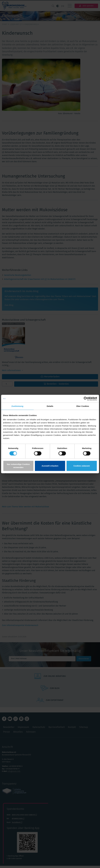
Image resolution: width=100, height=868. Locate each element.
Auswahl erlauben (50, 466)
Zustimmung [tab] (17, 406)
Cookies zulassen (82, 466)
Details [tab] (50, 406)
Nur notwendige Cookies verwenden (18, 466)
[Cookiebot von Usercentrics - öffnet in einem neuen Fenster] (86, 399)
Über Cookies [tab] (83, 406)
